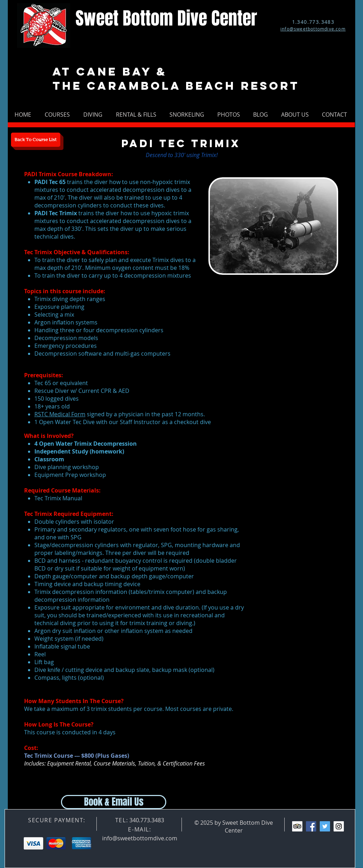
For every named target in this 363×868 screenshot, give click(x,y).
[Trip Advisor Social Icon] (297, 826)
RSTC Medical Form (60, 414)
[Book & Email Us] (114, 802)
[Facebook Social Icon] (311, 826)
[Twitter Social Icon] (325, 826)
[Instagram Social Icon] (339, 826)
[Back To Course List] (36, 140)
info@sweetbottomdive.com (140, 838)
